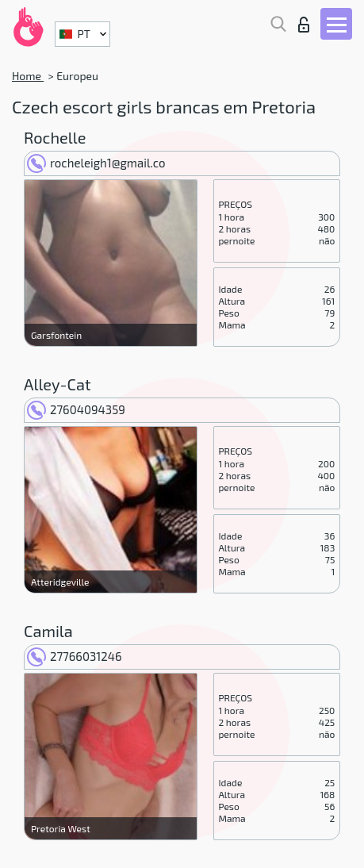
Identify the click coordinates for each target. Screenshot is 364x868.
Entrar (304, 25)
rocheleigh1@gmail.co (96, 163)
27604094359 (76, 409)
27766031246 (75, 656)
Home (28, 76)
